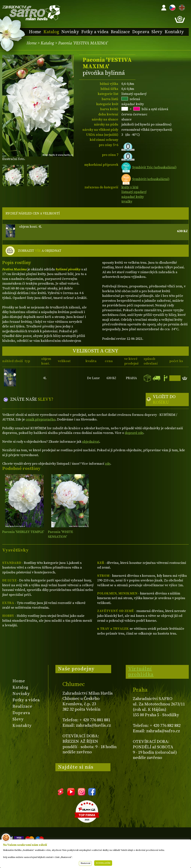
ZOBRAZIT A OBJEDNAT (40, 251)
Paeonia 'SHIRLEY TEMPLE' (23, 532)
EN (181, 7)
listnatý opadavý (134, 192)
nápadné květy (133, 197)
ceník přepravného (41, 419)
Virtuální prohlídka (141, 672)
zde (108, 464)
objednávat (91, 442)
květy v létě (130, 187)
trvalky (127, 201)
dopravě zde (134, 433)
